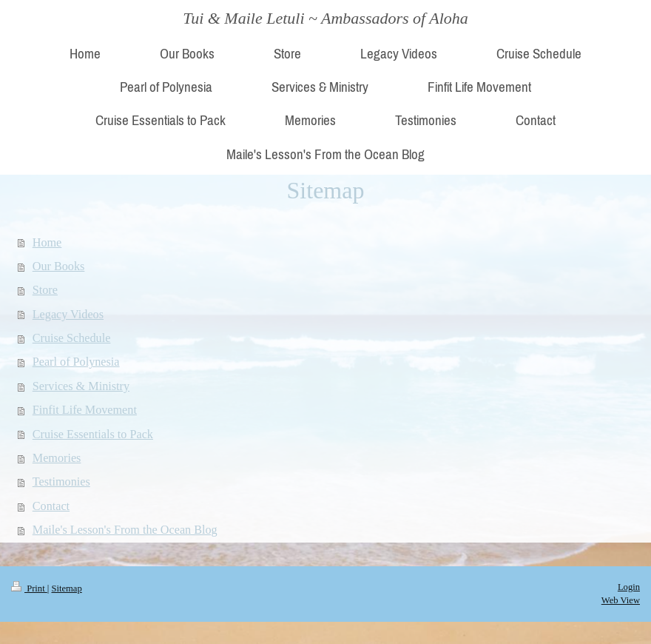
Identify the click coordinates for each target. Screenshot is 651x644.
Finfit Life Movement (85, 410)
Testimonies (61, 482)
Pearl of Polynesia (76, 362)
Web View (621, 600)
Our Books (59, 266)
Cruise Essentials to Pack (93, 435)
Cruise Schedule (72, 338)
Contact (51, 506)
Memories (57, 458)
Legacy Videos (68, 315)
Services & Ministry (81, 386)
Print (29, 588)
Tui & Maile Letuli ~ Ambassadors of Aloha (325, 18)
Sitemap (66, 588)
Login (629, 587)
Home (47, 243)
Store (45, 290)
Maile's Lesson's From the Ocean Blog (125, 530)
